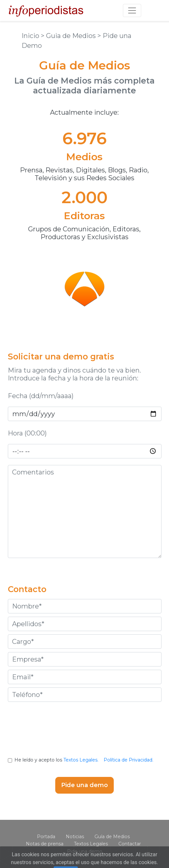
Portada (46, 837)
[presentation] (85, 734)
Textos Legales (91, 844)
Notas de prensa (45, 844)
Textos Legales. (81, 760)
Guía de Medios (112, 837)
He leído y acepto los (84, 760)
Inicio (31, 36)
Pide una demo (85, 851)
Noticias (75, 837)
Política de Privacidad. (128, 760)
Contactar (130, 844)
